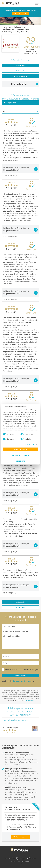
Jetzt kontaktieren (20, 76)
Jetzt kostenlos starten (21, 837)
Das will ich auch (20, 14)
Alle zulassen (21, 449)
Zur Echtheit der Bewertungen (20, 60)
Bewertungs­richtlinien (10, 858)
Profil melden (30, 701)
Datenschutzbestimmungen (23, 681)
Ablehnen (20, 461)
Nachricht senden (21, 675)
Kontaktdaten (25, 84)
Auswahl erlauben (21, 455)
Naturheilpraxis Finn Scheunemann (16, 720)
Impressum (20, 860)
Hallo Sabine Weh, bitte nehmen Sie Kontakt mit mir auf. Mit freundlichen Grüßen (20, 637)
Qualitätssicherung (22, 858)
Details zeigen (30, 444)
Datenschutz (33, 858)
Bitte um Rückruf (11, 670)
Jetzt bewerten (21, 65)
